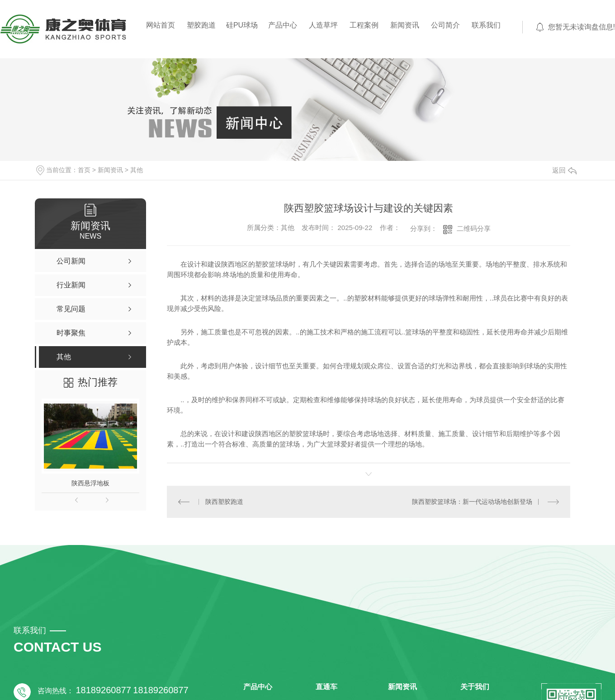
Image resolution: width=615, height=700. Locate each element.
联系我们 (486, 25)
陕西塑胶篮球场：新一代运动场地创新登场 (472, 502)
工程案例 (364, 25)
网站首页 (161, 25)
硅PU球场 (242, 25)
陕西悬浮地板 (90, 483)
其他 (137, 170)
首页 (84, 170)
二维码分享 (474, 228)
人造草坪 (323, 25)
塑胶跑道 (201, 25)
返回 (564, 170)
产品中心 (283, 25)
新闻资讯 (405, 25)
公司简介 (445, 25)
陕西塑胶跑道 (224, 502)
